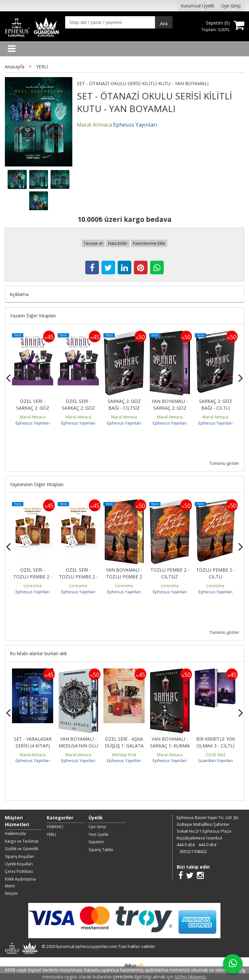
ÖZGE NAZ (216, 755)
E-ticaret (114, 965)
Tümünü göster (224, 463)
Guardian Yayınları (215, 761)
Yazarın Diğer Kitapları (33, 316)
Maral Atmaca (33, 417)
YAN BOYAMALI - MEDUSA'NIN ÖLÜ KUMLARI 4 (78, 746)
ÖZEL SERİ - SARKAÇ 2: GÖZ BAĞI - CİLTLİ (78, 408)
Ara (164, 23)
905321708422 (193, 852)
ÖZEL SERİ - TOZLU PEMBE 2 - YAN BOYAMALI (33, 577)
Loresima (33, 586)
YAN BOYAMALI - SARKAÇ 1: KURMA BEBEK (170, 746)
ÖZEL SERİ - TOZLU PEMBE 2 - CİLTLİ (78, 577)
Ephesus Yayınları (33, 423)
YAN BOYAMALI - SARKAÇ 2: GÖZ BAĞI (170, 408)
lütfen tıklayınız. (191, 977)
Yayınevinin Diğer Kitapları (37, 484)
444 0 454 (186, 845)
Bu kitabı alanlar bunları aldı (38, 653)
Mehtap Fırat (124, 755)
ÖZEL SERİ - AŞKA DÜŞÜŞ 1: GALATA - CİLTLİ (124, 746)
